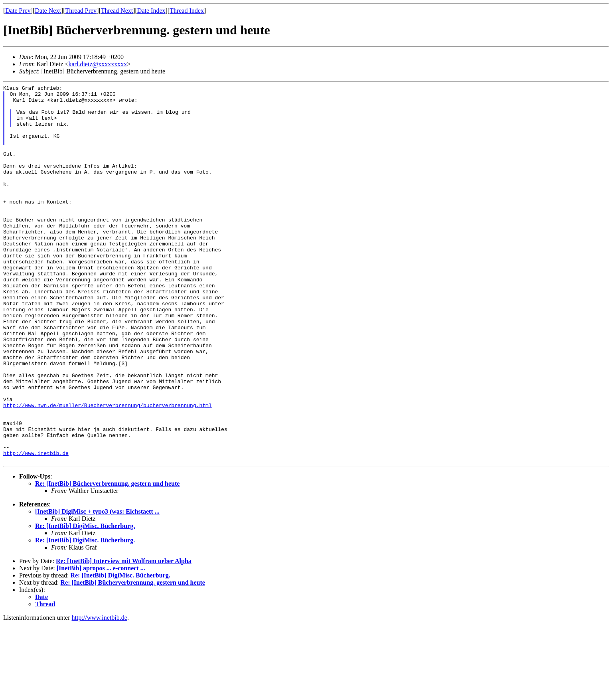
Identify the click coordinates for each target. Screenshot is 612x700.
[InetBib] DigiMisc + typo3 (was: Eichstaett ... (97, 587)
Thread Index (187, 11)
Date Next (48, 11)
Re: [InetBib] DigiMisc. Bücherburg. (85, 601)
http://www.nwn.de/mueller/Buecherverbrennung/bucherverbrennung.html (108, 470)
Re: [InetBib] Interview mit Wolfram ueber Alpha (124, 636)
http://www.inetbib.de (36, 527)
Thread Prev (81, 11)
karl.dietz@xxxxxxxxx (98, 64)
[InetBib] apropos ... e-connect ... (101, 644)
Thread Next (117, 11)
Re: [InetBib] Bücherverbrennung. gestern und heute (107, 559)
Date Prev (18, 11)
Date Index (151, 11)
